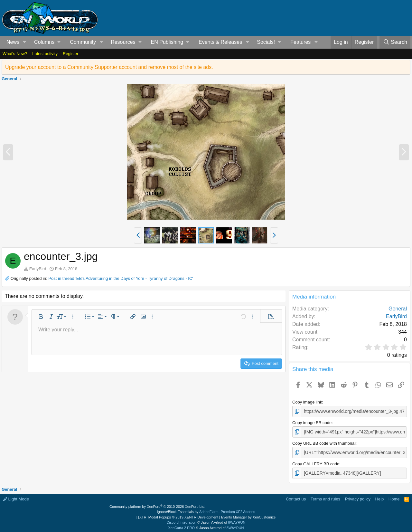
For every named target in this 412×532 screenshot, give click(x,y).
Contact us (296, 497)
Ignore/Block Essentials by (206, 510)
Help (380, 497)
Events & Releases (220, 42)
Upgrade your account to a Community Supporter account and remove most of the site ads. (109, 67)
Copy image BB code (312, 422)
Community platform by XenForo (157, 505)
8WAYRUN (237, 521)
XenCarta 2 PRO (182, 526)
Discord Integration (182, 521)
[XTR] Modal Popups (178, 516)
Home (394, 497)
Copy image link (307, 402)
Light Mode (16, 497)
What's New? (15, 54)
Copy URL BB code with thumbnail (324, 442)
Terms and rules (325, 497)
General (398, 309)
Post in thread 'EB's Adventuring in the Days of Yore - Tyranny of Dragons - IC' (121, 278)
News (13, 42)
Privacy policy (358, 497)
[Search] (395, 42)
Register (70, 54)
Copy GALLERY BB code (316, 463)
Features (300, 42)
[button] (25, 42)
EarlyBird (38, 269)
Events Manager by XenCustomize (248, 516)
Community (83, 42)
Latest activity (45, 54)
